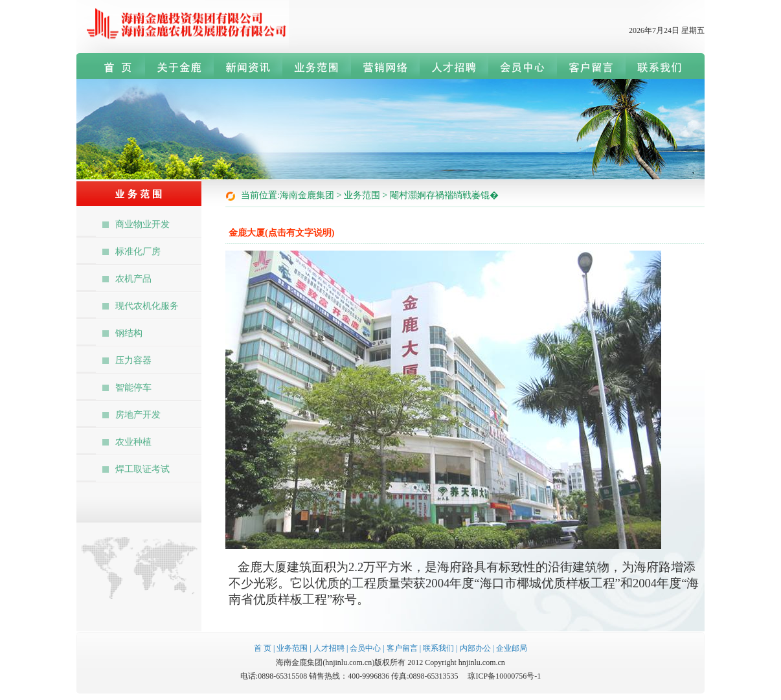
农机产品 (133, 279)
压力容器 (133, 360)
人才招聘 (329, 648)
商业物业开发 (142, 224)
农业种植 (133, 442)
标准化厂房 (138, 252)
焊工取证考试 (142, 469)
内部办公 (475, 648)
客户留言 (402, 648)
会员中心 (365, 648)
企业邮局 (512, 648)
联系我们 (438, 648)
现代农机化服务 (147, 306)
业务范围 (292, 648)
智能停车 (133, 388)
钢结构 (129, 333)
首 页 (263, 648)
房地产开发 (138, 415)
